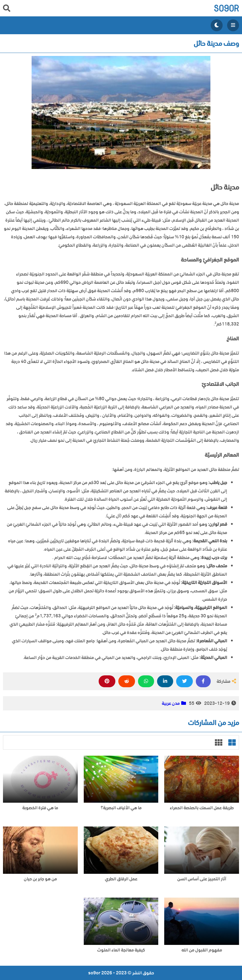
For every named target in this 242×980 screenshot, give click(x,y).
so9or (226, 8)
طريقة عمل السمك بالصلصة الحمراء (202, 808)
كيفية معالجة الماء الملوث (121, 950)
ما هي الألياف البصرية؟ (121, 808)
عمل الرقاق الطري (121, 879)
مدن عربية (171, 703)
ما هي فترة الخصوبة (40, 808)
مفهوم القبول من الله (202, 950)
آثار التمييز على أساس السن (202, 879)
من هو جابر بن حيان (40, 879)
